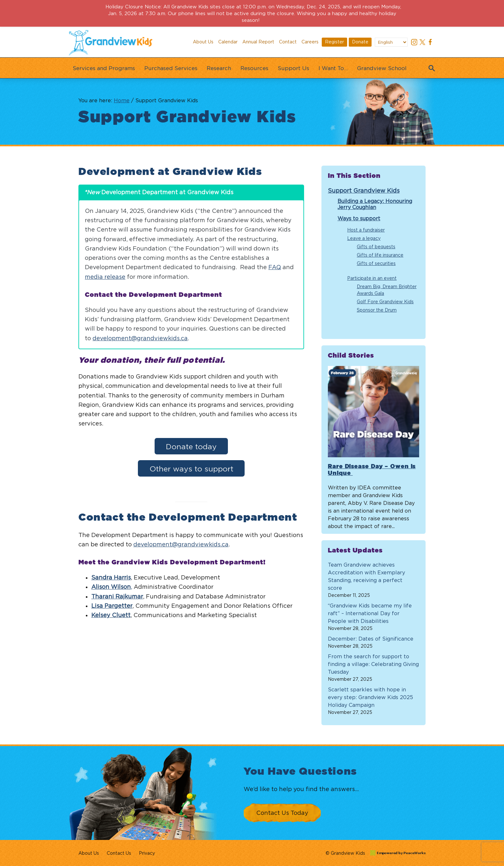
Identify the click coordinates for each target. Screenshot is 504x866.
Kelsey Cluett (111, 615)
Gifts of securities (376, 263)
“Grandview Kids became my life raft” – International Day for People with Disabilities (370, 613)
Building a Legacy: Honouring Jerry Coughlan (375, 204)
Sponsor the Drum (377, 310)
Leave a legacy (364, 238)
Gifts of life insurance (380, 255)
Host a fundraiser (366, 230)
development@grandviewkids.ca (140, 338)
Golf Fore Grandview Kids (385, 301)
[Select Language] (391, 42)
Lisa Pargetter (112, 606)
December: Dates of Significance (371, 639)
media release (105, 277)
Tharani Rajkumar (117, 596)
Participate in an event (372, 278)
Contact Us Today (282, 813)
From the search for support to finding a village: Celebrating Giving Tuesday (373, 664)
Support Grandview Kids (364, 191)
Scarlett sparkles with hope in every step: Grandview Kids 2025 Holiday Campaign (370, 697)
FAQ (275, 267)
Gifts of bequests (376, 246)
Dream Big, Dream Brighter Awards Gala (387, 290)
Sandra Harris (111, 577)
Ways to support (359, 218)
